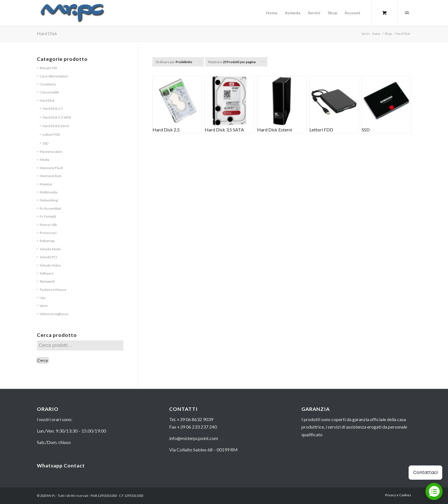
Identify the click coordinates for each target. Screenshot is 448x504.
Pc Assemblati (50, 208)
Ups (43, 298)
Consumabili (49, 92)
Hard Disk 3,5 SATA (57, 117)
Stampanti (47, 281)
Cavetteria (48, 84)
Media (45, 160)
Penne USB (48, 225)
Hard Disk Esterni (56, 126)
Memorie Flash (51, 168)
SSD (45, 143)
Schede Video (50, 265)
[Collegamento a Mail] (407, 13)
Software (47, 273)
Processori (48, 233)
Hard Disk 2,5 (53, 108)
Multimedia (49, 192)
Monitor (46, 184)
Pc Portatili (48, 216)
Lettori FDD (51, 134)
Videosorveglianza (54, 314)
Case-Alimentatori (54, 76)
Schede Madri (50, 249)
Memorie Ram (51, 176)
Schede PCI (48, 257)
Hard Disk (47, 100)
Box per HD (48, 68)
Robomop (47, 241)
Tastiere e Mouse (53, 290)
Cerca (43, 360)
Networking (49, 200)
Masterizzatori (51, 152)
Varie (44, 306)
